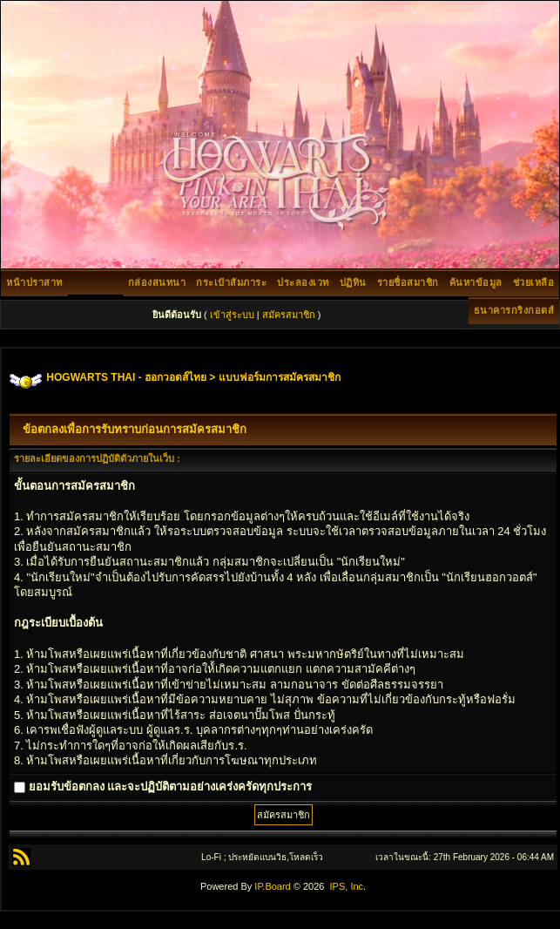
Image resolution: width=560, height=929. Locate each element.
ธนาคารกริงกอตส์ (514, 310)
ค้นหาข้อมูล (476, 282)
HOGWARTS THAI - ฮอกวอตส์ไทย (126, 377)
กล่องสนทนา (157, 282)
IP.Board (272, 886)
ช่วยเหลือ (534, 282)
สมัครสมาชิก (289, 315)
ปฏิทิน (353, 282)
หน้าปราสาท (34, 282)
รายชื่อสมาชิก (408, 282)
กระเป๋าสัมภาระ (231, 282)
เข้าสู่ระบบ (232, 315)
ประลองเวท (303, 282)
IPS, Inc (347, 886)
